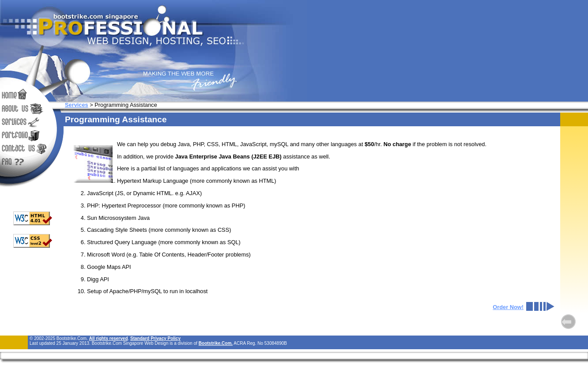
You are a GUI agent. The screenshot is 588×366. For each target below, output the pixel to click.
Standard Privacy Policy (155, 338)
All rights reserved (109, 338)
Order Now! (508, 307)
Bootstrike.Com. (216, 343)
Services (77, 105)
